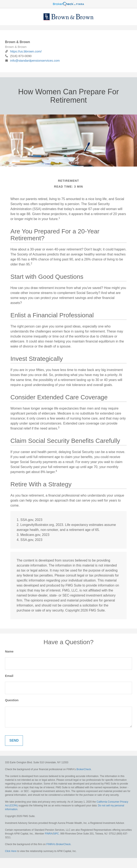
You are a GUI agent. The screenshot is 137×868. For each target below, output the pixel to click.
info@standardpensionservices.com (32, 60)
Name (9, 651)
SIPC (56, 834)
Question (12, 700)
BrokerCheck (84, 769)
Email (9, 676)
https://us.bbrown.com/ (23, 51)
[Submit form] (14, 741)
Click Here (11, 851)
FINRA (49, 834)
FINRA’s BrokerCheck (59, 844)
